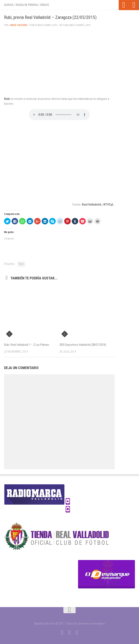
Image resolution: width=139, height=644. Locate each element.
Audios (9, 5)
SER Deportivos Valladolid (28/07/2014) (83, 345)
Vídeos (45, 5)
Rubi (21, 264)
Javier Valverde (18, 25)
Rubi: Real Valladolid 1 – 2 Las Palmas (27, 345)
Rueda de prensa (27, 5)
